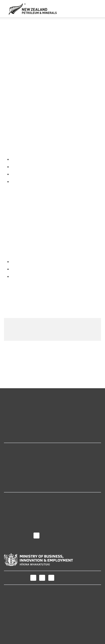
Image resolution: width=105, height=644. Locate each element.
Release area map (20, 327)
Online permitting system (27, 465)
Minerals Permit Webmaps (28, 479)
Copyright (13, 620)
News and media (19, 514)
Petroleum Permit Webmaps (30, 472)
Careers (11, 521)
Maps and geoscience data (28, 422)
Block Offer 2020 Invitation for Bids (55, 279)
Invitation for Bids (38, 35)
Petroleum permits (70, 25)
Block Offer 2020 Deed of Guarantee (56, 300)
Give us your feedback (60, 357)
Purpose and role (20, 507)
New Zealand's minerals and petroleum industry (48, 429)
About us (13, 499)
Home (31, 25)
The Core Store (17, 485)
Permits (45, 25)
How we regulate (19, 436)
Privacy (11, 614)
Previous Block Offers (70, 30)
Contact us (14, 528)
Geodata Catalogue (21, 458)
